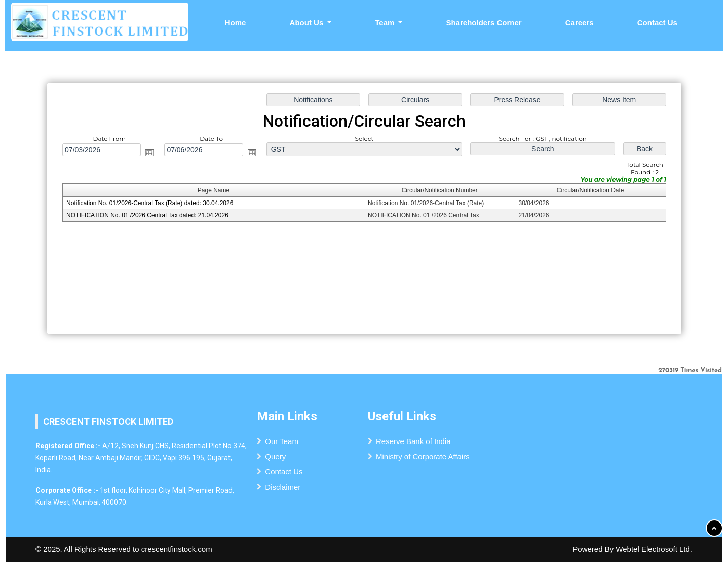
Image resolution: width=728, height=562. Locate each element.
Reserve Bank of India (413, 441)
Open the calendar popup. (152, 153)
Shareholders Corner (484, 23)
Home (236, 23)
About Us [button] (308, 23)
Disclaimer (283, 487)
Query (275, 456)
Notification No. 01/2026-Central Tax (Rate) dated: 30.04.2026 (152, 204)
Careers (580, 23)
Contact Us (657, 23)
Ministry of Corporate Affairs (423, 456)
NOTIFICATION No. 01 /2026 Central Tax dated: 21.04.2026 (149, 215)
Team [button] (386, 23)
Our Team (282, 441)
